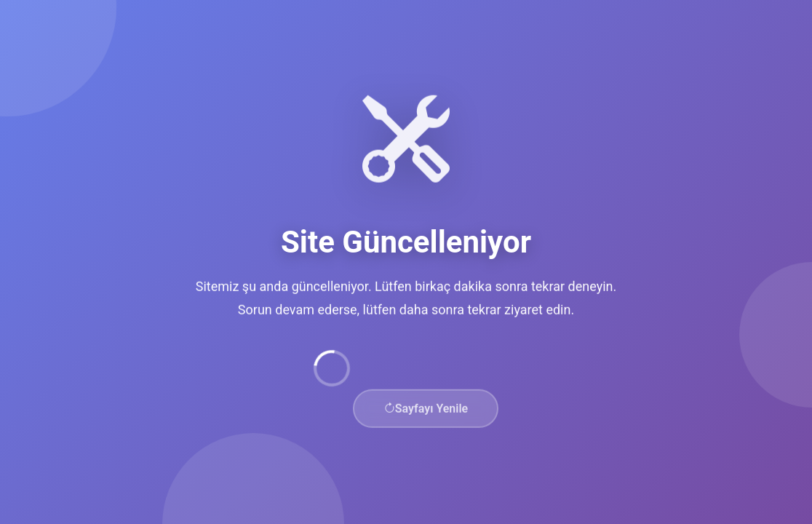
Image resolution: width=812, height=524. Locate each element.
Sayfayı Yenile (426, 411)
